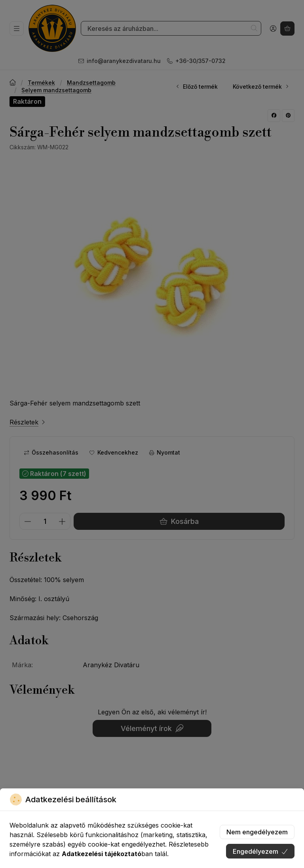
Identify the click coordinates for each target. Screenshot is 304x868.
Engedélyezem (260, 851)
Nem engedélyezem (257, 832)
